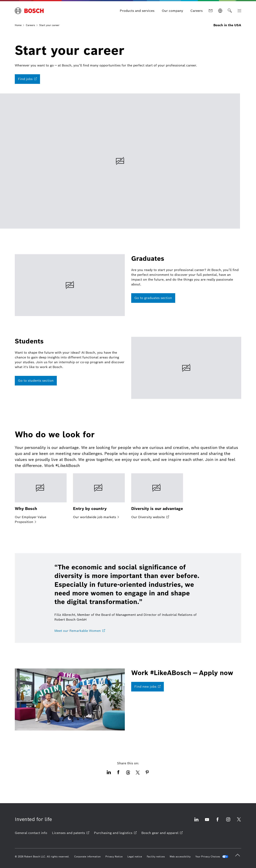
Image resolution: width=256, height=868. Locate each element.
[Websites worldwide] (220, 11)
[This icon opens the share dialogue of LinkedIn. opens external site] (109, 773)
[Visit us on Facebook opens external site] (218, 822)
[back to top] (238, 855)
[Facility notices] (156, 857)
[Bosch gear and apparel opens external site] (162, 833)
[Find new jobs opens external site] (147, 687)
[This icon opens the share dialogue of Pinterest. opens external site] (147, 773)
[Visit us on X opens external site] (239, 822)
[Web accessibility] (180, 857)
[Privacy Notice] (114, 857)
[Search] (230, 11)
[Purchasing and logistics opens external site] (115, 833)
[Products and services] (137, 11)
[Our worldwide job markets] (99, 497)
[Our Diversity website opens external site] (157, 497)
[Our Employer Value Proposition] (41, 499)
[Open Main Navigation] (239, 11)
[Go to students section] (36, 381)
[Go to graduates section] (153, 298)
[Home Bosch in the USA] (29, 11)
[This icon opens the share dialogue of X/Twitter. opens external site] (138, 773)
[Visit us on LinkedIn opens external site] (196, 822)
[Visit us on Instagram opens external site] (228, 822)
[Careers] (196, 11)
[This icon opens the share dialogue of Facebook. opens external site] (118, 773)
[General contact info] (31, 833)
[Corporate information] (87, 857)
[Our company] (172, 11)
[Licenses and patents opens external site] (71, 833)
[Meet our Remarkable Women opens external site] (80, 631)
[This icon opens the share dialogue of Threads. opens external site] (128, 773)
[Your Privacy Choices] (212, 857)
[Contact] (211, 11)
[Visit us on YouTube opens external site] (207, 822)
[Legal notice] (135, 857)
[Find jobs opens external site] (27, 79)
